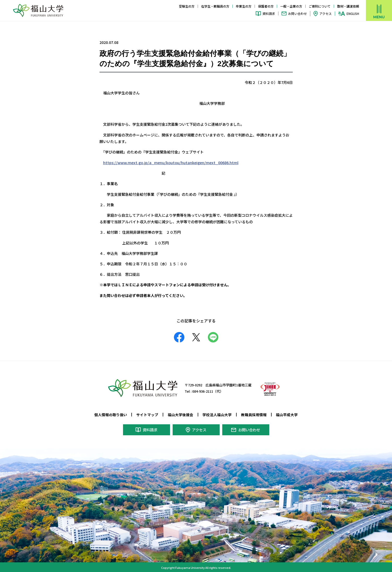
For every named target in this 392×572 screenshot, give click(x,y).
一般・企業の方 (291, 6)
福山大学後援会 (180, 414)
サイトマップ (147, 414)
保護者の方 (266, 6)
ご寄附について (320, 6)
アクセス (326, 13)
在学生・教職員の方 (215, 6)
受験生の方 (187, 6)
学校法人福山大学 (217, 414)
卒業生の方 (244, 6)
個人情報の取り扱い (111, 414)
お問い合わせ (297, 13)
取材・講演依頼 (348, 6)
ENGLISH (353, 14)
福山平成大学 (287, 414)
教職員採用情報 (254, 414)
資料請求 (269, 13)
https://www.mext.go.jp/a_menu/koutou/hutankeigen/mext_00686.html (168, 162)
